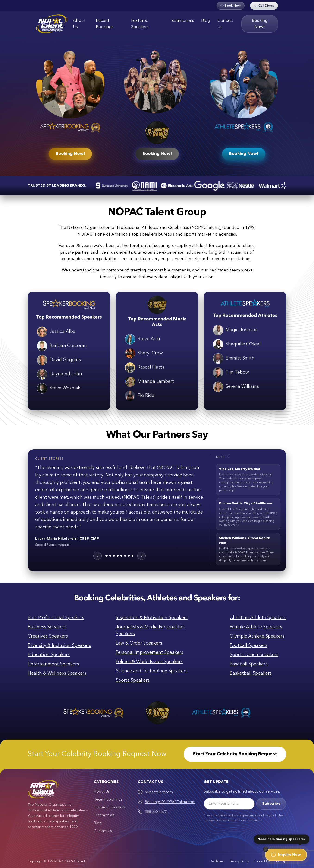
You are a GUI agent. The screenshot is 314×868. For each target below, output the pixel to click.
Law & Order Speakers (139, 643)
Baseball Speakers (249, 664)
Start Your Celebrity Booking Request (235, 754)
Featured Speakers (140, 24)
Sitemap (280, 861)
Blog (206, 21)
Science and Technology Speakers (152, 671)
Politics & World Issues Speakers (149, 662)
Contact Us (225, 24)
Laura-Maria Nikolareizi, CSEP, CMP (67, 539)
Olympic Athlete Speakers (257, 636)
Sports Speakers (133, 680)
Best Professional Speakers (56, 618)
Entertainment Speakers (53, 664)
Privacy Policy (239, 861)
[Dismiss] (266, 849)
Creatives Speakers (48, 636)
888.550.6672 (156, 812)
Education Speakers (49, 655)
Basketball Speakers (251, 673)
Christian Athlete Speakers (258, 618)
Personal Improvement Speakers (149, 653)
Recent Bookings (105, 24)
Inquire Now (286, 855)
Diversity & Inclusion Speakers (59, 646)
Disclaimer (217, 861)
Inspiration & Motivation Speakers (152, 618)
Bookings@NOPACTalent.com (170, 802)
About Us (79, 24)
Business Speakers (47, 627)
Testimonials (182, 21)
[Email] (229, 804)
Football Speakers (248, 646)
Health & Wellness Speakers (57, 673)
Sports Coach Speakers (254, 655)
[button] (97, 556)
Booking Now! (260, 24)
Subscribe (271, 804)
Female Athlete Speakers (256, 627)
